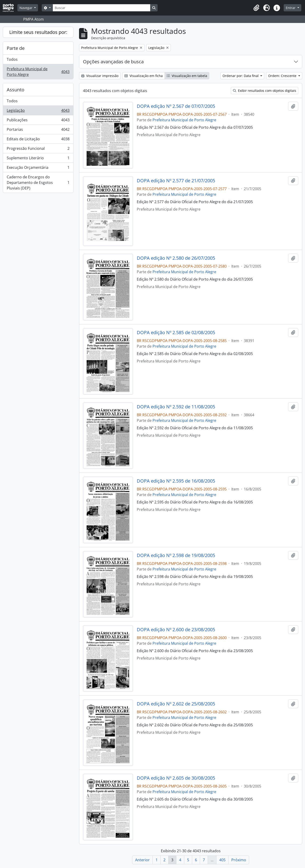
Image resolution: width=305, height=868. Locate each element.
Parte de (16, 48)
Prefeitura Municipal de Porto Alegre (38, 72)
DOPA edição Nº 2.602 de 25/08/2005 (176, 704)
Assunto (16, 90)
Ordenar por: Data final (241, 76)
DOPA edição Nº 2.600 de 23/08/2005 (176, 630)
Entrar (291, 8)
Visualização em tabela (187, 76)
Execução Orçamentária (38, 168)
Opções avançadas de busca (113, 62)
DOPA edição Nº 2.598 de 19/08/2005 (176, 555)
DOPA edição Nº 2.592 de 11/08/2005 (176, 407)
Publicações (38, 121)
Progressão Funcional (38, 149)
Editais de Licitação (38, 140)
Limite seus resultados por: (38, 32)
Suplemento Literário (38, 159)
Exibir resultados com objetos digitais (265, 91)
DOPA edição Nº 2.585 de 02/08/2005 (176, 333)
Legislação (38, 111)
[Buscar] (102, 8)
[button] (256, 8)
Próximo (239, 860)
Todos (12, 59)
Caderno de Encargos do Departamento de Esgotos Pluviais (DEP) (38, 183)
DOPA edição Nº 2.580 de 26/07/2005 (176, 258)
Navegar (26, 8)
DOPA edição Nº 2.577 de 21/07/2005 (176, 181)
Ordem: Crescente (283, 76)
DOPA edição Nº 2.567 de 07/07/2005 (176, 106)
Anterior (142, 860)
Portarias (38, 130)
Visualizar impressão (100, 76)
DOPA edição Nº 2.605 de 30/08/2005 (176, 778)
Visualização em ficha (144, 76)
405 (222, 860)
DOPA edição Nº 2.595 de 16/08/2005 (176, 481)
